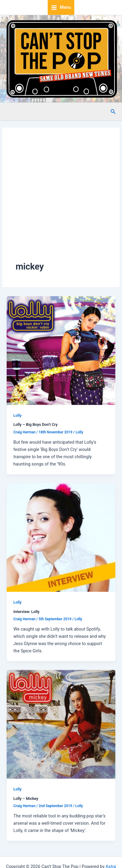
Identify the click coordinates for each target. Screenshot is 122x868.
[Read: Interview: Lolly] (61, 537)
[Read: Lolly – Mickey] (61, 724)
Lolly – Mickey (26, 798)
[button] (113, 112)
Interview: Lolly (26, 612)
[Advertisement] (57, 201)
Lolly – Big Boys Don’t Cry (35, 424)
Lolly (17, 415)
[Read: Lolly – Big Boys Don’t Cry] (61, 350)
